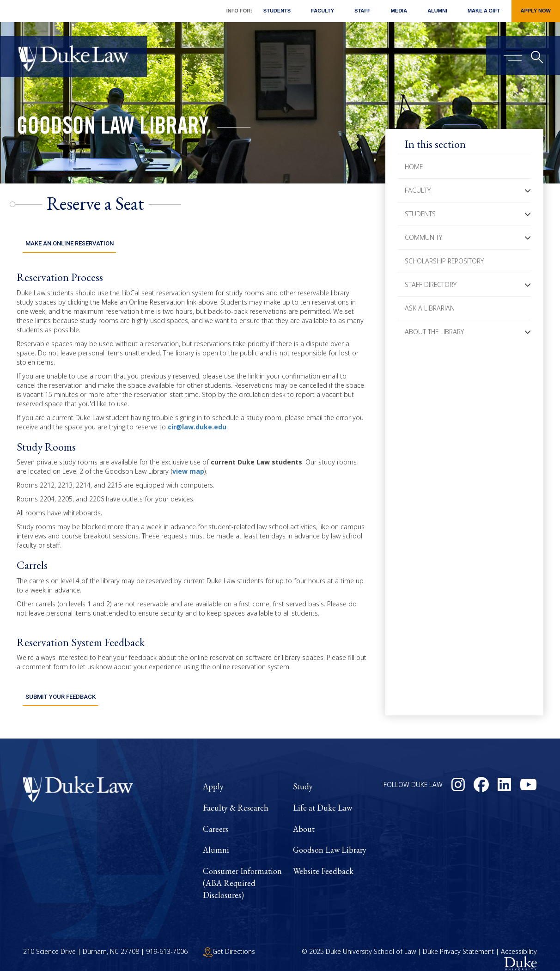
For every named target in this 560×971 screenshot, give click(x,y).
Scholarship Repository (444, 261)
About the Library (434, 332)
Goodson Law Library (113, 128)
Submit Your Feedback (60, 688)
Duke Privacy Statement (458, 943)
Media (399, 11)
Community (423, 237)
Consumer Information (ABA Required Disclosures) (242, 874)
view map (188, 467)
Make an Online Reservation (69, 239)
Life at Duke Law (323, 799)
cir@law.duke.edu (197, 422)
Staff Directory (431, 284)
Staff (362, 11)
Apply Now (536, 11)
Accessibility (519, 943)
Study (303, 778)
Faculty (323, 11)
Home (414, 167)
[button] (528, 190)
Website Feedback (323, 862)
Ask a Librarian (430, 308)
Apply (213, 778)
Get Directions (229, 943)
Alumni (437, 11)
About (304, 820)
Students (277, 11)
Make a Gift (484, 11)
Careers (216, 820)
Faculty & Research (236, 799)
